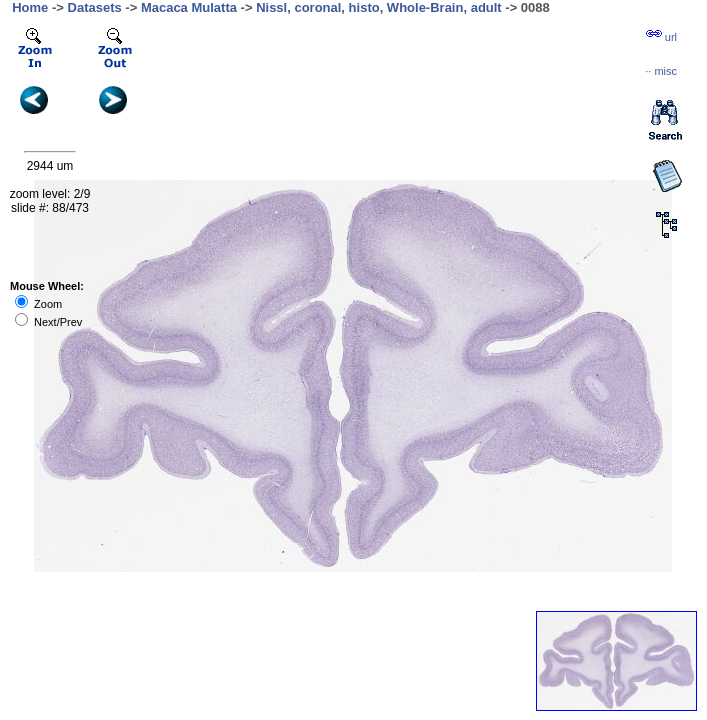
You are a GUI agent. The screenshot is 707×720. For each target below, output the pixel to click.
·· (661, 71)
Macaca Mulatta (189, 7)
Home (30, 7)
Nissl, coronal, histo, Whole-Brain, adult (379, 7)
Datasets (95, 7)
